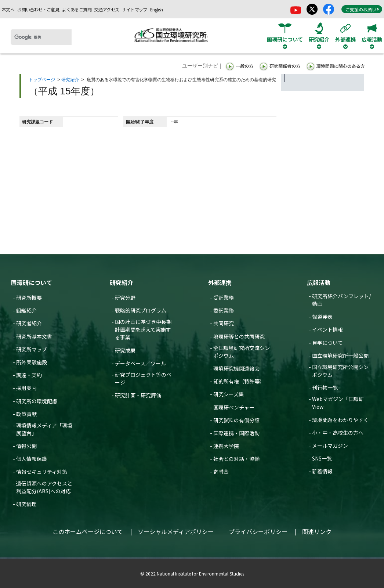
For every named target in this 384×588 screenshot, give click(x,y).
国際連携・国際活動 (236, 433)
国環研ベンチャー (234, 407)
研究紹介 (70, 80)
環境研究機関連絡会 (236, 368)
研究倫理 (26, 504)
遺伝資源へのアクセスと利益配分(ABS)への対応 (44, 487)
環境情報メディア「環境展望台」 (44, 429)
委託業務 (224, 310)
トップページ (42, 80)
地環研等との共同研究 (239, 336)
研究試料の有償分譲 (236, 420)
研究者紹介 (29, 323)
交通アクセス (107, 9)
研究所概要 (29, 297)
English (157, 9)
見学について (327, 343)
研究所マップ (32, 349)
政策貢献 (26, 414)
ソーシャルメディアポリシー (176, 531)
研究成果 (125, 350)
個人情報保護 (32, 459)
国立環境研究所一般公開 (340, 356)
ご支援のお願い (362, 9)
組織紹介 (26, 310)
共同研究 (224, 323)
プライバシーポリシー (258, 531)
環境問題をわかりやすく (340, 420)
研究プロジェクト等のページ (143, 378)
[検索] (41, 37)
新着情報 (322, 471)
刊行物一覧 (325, 387)
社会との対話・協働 (236, 459)
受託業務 (224, 297)
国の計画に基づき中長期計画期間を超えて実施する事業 (143, 329)
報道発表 (322, 317)
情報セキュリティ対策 (42, 472)
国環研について (32, 282)
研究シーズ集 (229, 394)
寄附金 (221, 472)
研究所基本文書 (34, 336)
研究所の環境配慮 (37, 401)
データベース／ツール (140, 363)
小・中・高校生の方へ (338, 433)
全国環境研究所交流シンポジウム (242, 352)
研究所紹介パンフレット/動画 (341, 300)
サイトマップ (134, 9)
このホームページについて (88, 531)
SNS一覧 (322, 458)
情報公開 (26, 446)
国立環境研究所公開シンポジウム (340, 371)
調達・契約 (29, 375)
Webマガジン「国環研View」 (338, 403)
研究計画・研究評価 (138, 395)
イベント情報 (327, 329)
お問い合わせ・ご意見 (38, 9)
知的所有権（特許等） (239, 381)
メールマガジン (330, 445)
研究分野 (125, 297)
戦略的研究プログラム (141, 310)
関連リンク (317, 531)
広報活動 (319, 282)
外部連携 (220, 282)
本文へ (8, 9)
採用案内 (26, 388)
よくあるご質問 (77, 9)
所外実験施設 (32, 362)
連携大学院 (226, 446)
